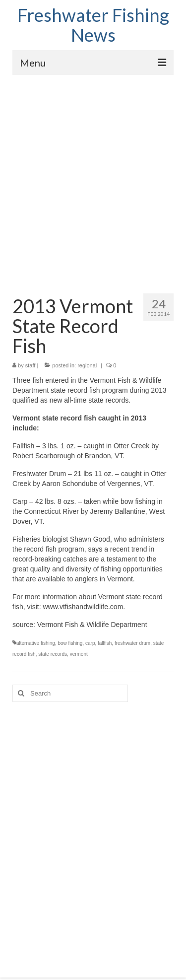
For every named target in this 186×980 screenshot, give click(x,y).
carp (90, 643)
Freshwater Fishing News (93, 25)
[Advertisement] (93, 173)
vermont (79, 654)
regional (87, 365)
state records (53, 654)
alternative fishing (36, 643)
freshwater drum (132, 643)
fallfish (105, 643)
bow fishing (70, 643)
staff (31, 365)
